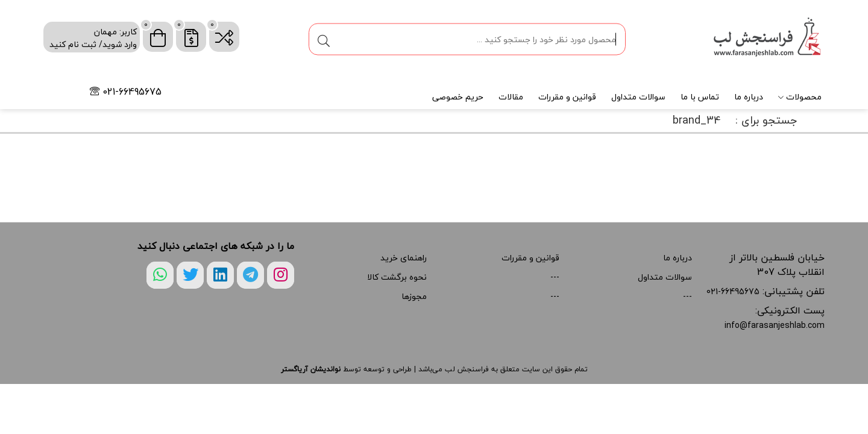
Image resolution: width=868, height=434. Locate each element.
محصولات (800, 97)
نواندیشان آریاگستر (311, 370)
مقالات (511, 97)
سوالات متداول (638, 97)
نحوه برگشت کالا (397, 277)
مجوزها (414, 296)
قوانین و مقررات (567, 97)
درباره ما (749, 97)
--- (687, 296)
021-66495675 (126, 92)
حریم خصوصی (458, 97)
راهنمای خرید (404, 258)
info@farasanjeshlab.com (775, 325)
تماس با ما (700, 97)
